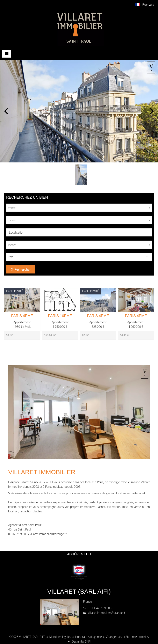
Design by (81, 641)
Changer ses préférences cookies (127, 637)
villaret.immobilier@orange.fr (107, 613)
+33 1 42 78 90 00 (100, 608)
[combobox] (79, 208)
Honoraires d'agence (88, 637)
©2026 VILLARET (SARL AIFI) (27, 637)
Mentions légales (60, 637)
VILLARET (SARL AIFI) (79, 591)
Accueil (79, 28)
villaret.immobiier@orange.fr (48, 534)
